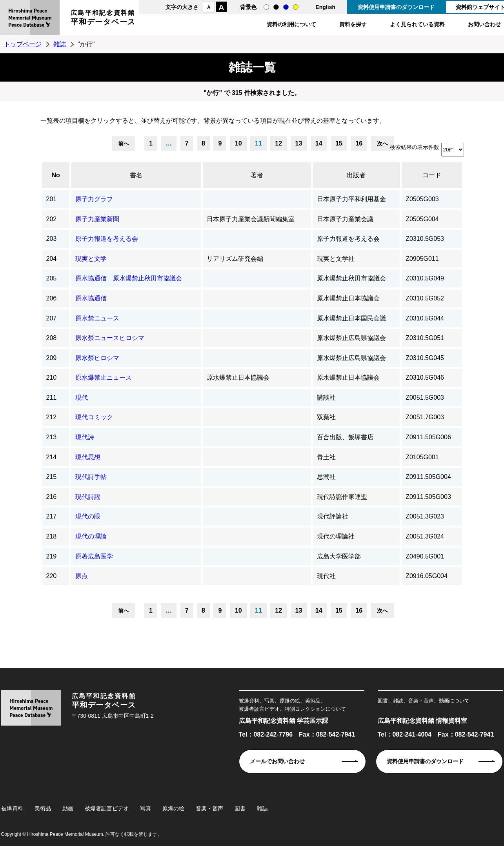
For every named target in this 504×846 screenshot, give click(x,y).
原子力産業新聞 (97, 219)
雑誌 (60, 44)
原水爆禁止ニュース (104, 378)
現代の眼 (88, 516)
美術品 (43, 808)
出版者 (356, 175)
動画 (68, 808)
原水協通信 (91, 298)
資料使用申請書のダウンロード (396, 7)
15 (339, 143)
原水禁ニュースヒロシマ (110, 338)
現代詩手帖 (91, 477)
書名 (136, 175)
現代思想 (88, 457)
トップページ (23, 44)
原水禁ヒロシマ (97, 358)
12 (278, 143)
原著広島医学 (94, 556)
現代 (82, 398)
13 (299, 143)
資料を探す (353, 24)
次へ (382, 144)
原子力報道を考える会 (107, 239)
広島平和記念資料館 (103, 19)
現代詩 (85, 437)
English (325, 7)
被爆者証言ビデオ (107, 808)
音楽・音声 (209, 808)
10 (238, 143)
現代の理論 (91, 536)
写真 (146, 808)
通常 (266, 7)
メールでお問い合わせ (277, 761)
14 (319, 143)
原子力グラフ (94, 199)
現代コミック (94, 417)
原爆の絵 (173, 808)
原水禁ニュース (97, 318)
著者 (257, 175)
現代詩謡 (88, 497)
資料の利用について (291, 24)
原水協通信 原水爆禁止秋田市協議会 (129, 278)
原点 (82, 576)
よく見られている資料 (417, 24)
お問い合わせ (484, 24)
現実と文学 (91, 259)
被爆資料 (12, 808)
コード (432, 175)
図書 (240, 808)
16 (359, 143)
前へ (124, 144)
